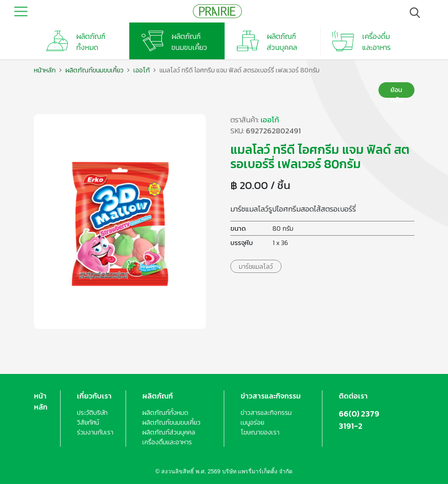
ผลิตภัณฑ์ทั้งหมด (165, 412)
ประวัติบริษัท (92, 412)
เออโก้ (142, 70)
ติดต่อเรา (353, 396)
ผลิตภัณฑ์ (158, 396)
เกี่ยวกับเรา (94, 396)
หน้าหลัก (45, 70)
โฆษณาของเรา (260, 432)
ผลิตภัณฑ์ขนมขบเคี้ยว (95, 70)
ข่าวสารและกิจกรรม (271, 396)
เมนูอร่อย (252, 422)
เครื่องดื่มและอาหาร (167, 442)
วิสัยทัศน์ (88, 422)
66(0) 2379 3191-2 (359, 420)
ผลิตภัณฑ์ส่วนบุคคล (169, 432)
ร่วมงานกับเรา (95, 432)
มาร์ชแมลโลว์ (256, 266)
